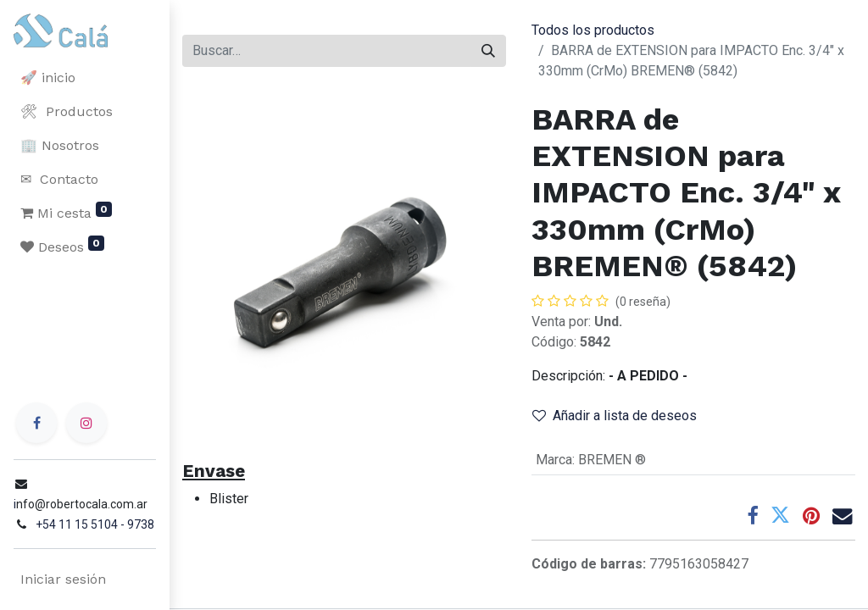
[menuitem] (85, 78)
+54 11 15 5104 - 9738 (95, 524)
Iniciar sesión (63, 579)
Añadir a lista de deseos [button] (615, 416)
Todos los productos (593, 30)
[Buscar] (488, 51)
